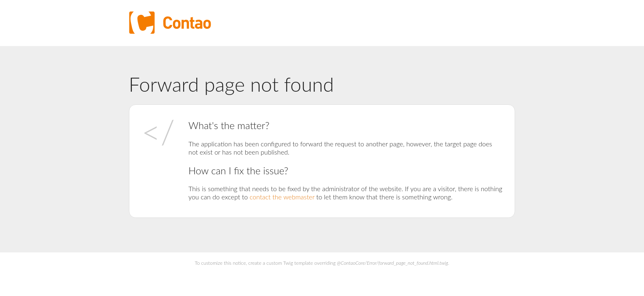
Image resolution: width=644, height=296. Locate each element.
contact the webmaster (282, 197)
